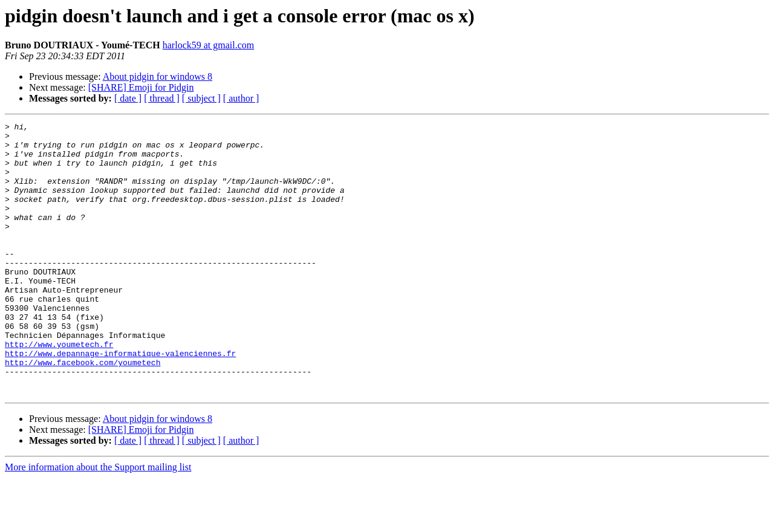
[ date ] (128, 98)
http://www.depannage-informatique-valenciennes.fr (120, 400)
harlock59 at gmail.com (209, 45)
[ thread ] (162, 98)
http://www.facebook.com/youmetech (83, 411)
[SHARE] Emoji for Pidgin (141, 87)
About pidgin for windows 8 (158, 76)
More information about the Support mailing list (98, 521)
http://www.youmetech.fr (59, 389)
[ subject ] (201, 98)
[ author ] (241, 98)
